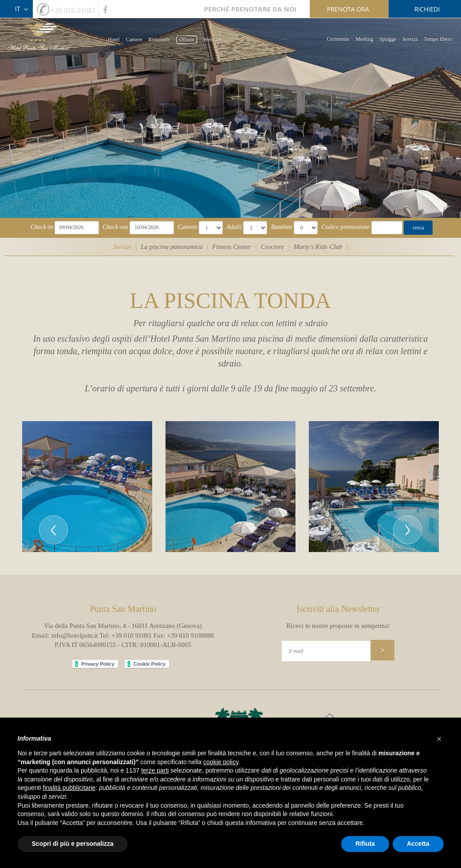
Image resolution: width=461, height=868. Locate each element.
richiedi (427, 9)
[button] (53, 487)
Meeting (364, 39)
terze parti (155, 770)
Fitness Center (232, 247)
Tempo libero (438, 39)
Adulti (234, 227)
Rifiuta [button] (365, 844)
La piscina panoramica (171, 247)
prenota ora (348, 9)
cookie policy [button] (221, 762)
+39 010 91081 (73, 10)
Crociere (272, 247)
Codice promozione (345, 227)
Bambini (282, 227)
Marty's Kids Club (318, 247)
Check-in (42, 227)
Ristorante (160, 39)
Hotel (114, 39)
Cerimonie (338, 39)
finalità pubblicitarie (69, 788)
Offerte (187, 39)
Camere (134, 39)
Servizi (410, 39)
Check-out (115, 227)
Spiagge (388, 39)
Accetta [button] (418, 844)
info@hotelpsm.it (75, 635)
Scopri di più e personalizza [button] (73, 844)
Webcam (213, 39)
